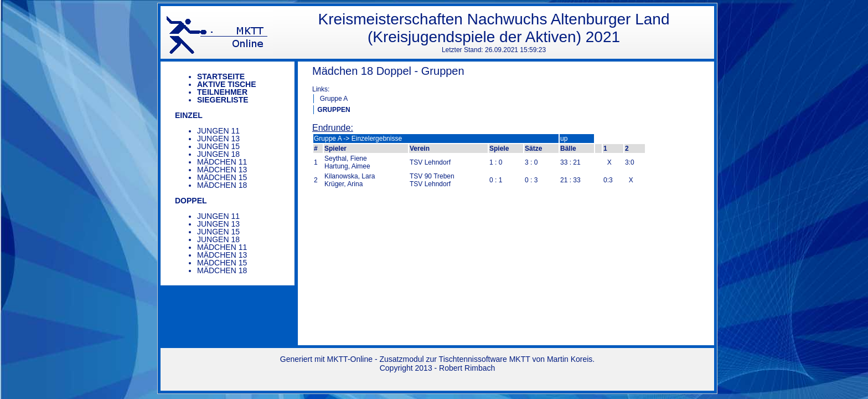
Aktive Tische (227, 84)
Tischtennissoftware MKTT (485, 359)
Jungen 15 (218, 146)
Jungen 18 (218, 154)
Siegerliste (223, 100)
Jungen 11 (218, 131)
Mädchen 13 (222, 170)
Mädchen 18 (222, 185)
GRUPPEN (334, 110)
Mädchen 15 (222, 177)
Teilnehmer (222, 92)
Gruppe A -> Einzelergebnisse (358, 139)
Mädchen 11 (222, 162)
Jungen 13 (218, 139)
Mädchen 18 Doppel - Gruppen (388, 71)
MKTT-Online (350, 359)
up (564, 139)
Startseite (221, 76)
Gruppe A (334, 99)
